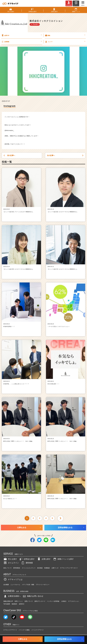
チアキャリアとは (13, 579)
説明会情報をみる (65, 528)
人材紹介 (64, 601)
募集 (65, 35)
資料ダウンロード (40, 601)
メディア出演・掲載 (28, 585)
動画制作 (14, 604)
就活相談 (40, 568)
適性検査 (27, 563)
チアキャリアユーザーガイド (69, 568)
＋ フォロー (35, 24)
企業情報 (21, 42)
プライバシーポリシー (43, 585)
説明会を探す (27, 559)
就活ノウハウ (7, 568)
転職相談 (47, 568)
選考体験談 (17, 568)
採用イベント (19, 601)
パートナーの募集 (24, 630)
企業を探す (44, 559)
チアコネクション (74, 601)
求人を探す (10, 559)
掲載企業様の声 (8, 601)
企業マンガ (55, 568)
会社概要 (6, 585)
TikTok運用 (7, 604)
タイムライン (11, 563)
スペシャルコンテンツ (29, 568)
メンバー (65, 42)
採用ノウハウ (29, 601)
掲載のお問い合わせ (33, 596)
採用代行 (22, 604)
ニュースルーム (15, 585)
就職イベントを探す (63, 559)
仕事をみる (22, 528)
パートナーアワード (37, 630)
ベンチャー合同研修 (53, 601)
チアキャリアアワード (10, 630)
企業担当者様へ (12, 596)
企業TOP (21, 35)
